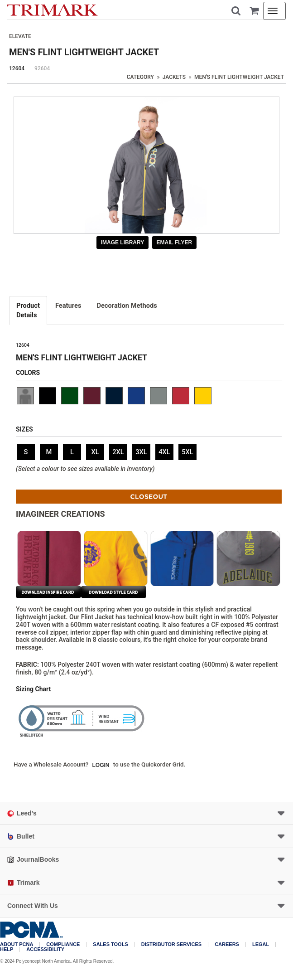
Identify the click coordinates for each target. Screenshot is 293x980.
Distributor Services (171, 944)
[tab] (29, 310)
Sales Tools (110, 944)
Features (68, 306)
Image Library (123, 243)
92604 (42, 68)
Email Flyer (175, 243)
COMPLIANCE (63, 944)
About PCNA (17, 944)
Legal (261, 944)
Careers (227, 944)
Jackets (174, 77)
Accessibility (45, 949)
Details (28, 310)
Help (7, 949)
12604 (17, 68)
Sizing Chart (33, 689)
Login (101, 765)
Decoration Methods (127, 306)
